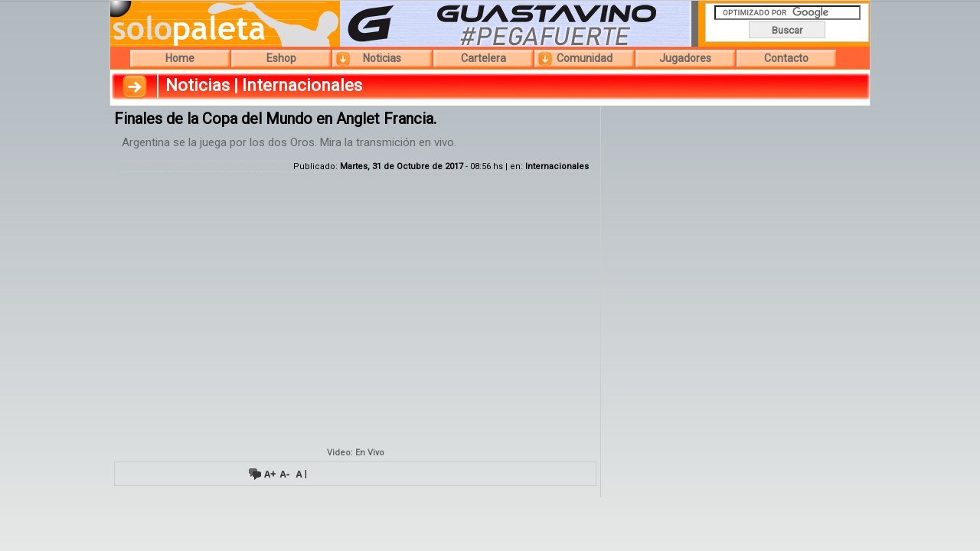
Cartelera (483, 58)
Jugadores (685, 58)
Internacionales (557, 166)
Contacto (786, 58)
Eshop (281, 58)
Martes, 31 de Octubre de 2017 (402, 166)
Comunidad (585, 58)
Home (180, 58)
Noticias (382, 58)
